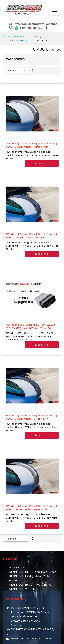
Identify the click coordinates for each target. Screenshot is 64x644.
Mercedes (20, 37)
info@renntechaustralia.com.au (34, 24)
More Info (42, 163)
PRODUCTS (17, 568)
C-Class (34, 37)
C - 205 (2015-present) (16, 40)
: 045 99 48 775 (25, 28)
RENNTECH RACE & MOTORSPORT (32, 585)
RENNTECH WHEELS (23, 589)
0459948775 (15, 629)
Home (6, 37)
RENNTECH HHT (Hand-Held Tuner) (33, 572)
